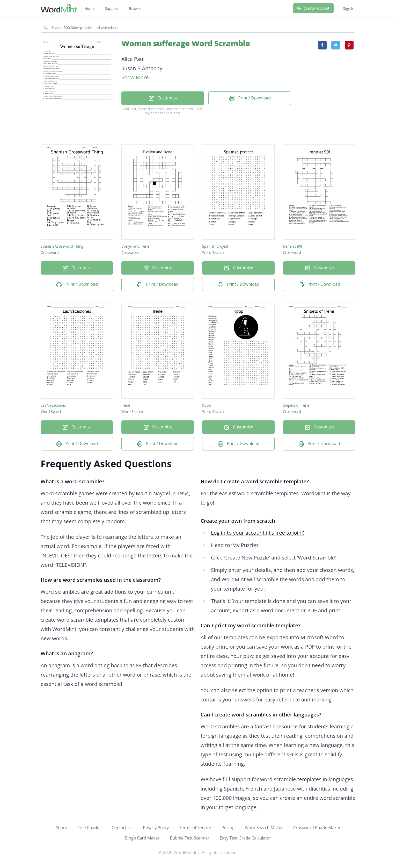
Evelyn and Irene (135, 246)
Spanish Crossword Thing (62, 246)
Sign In (349, 8)
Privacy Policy (156, 828)
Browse (135, 8)
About (61, 828)
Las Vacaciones (53, 405)
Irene (126, 405)
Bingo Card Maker (142, 838)
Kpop (207, 405)
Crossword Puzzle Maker (317, 828)
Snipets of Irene (296, 405)
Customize (163, 98)
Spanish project (215, 246)
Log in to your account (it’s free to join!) (258, 533)
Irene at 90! (292, 246)
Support (112, 8)
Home (90, 8)
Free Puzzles (89, 828)
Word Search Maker (264, 828)
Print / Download (250, 98)
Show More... (137, 77)
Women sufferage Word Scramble (186, 43)
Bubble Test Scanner (190, 838)
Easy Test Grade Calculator (245, 838)
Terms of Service (195, 828)
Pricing (228, 828)
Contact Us (122, 828)
